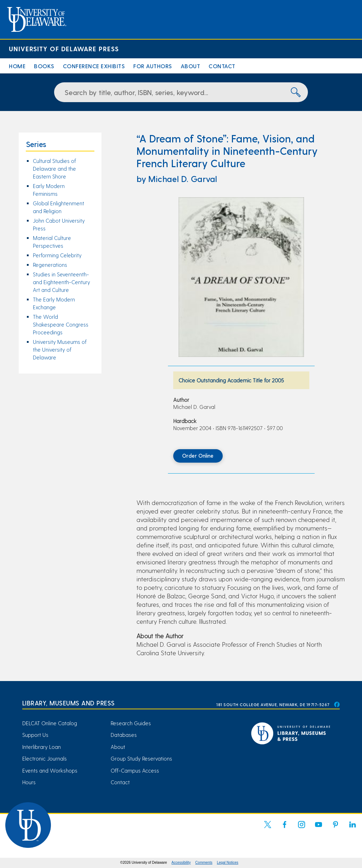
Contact (222, 66)
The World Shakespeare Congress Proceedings (61, 324)
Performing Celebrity (57, 255)
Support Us (35, 735)
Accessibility (181, 863)
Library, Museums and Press (69, 703)
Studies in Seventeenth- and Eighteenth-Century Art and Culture (62, 282)
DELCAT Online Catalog (50, 723)
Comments (204, 863)
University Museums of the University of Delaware (60, 350)
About (191, 66)
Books (44, 66)
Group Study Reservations (141, 758)
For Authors (153, 66)
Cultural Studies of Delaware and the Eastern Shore (54, 169)
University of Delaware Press (64, 49)
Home (17, 66)
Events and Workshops (50, 770)
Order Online (198, 456)
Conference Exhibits (94, 66)
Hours (29, 782)
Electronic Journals (45, 758)
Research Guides (131, 723)
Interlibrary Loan (42, 747)
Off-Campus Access (135, 770)
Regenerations (50, 265)
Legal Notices (228, 863)
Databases (124, 735)
